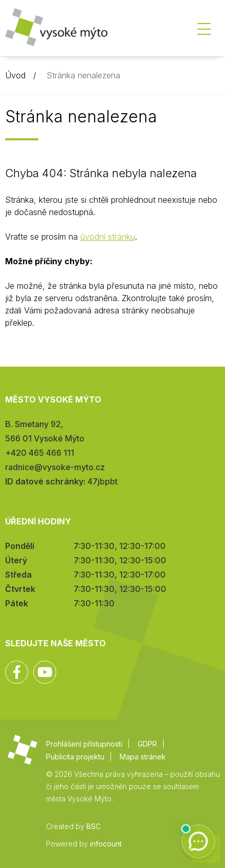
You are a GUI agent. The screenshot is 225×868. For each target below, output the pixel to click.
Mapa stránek (143, 757)
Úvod (15, 75)
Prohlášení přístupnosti (84, 744)
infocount (106, 844)
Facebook (17, 672)
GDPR (147, 744)
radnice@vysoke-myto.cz (55, 467)
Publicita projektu (75, 757)
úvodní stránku (108, 237)
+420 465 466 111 (40, 453)
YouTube (45, 672)
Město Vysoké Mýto (56, 30)
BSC (94, 826)
